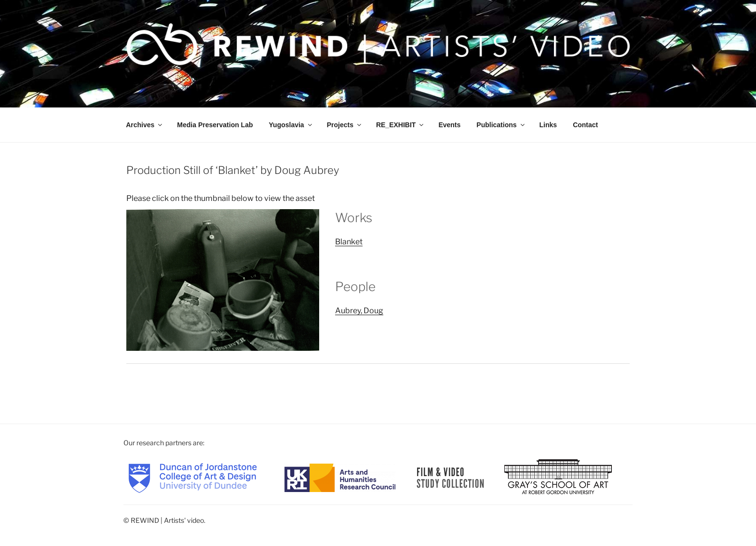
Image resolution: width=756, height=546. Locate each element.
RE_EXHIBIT (400, 125)
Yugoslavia (291, 125)
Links (548, 125)
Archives (145, 125)
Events (449, 125)
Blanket (349, 242)
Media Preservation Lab (215, 125)
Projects (345, 125)
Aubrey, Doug (359, 311)
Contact (585, 125)
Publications (501, 125)
